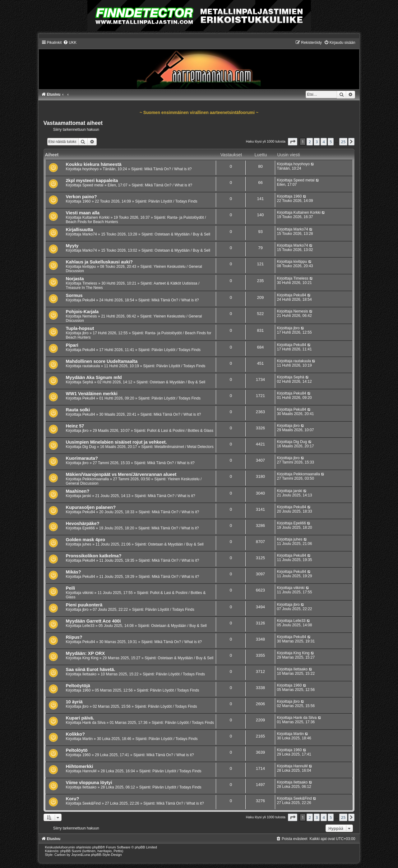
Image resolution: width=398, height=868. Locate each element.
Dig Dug (89, 447)
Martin (88, 739)
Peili (71, 588)
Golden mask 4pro (86, 540)
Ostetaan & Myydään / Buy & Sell (182, 234)
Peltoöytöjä (78, 686)
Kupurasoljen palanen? (91, 507)
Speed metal (93, 185)
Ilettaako (90, 674)
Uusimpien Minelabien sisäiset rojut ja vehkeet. (116, 442)
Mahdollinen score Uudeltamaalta (102, 361)
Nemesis (90, 316)
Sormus (74, 295)
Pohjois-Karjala (82, 312)
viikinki (88, 593)
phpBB (97, 847)
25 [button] (343, 142)
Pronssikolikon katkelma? (94, 556)
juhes (87, 544)
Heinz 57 (75, 426)
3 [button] (317, 142)
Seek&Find (92, 803)
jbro (86, 333)
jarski (87, 496)
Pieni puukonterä (84, 605)
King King (90, 658)
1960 (87, 201)
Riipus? (74, 637)
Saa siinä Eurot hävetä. (91, 669)
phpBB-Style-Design (106, 855)
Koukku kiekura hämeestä (94, 164)
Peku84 (89, 300)
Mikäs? (74, 572)
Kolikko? (75, 734)
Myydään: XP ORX (86, 653)
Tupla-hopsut (80, 328)
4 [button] (324, 142)
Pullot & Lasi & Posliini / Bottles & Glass (180, 431)
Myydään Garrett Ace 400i (93, 621)
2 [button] (310, 142)
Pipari (72, 345)
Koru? (73, 799)
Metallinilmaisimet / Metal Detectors (184, 447)
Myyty (72, 246)
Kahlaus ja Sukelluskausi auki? (99, 262)
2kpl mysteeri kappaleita (92, 180)
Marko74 (90, 234)
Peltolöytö (77, 750)
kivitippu (89, 267)
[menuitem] (70, 43)
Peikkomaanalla (96, 479)
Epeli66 (89, 528)
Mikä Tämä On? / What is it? (168, 169)
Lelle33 (88, 626)
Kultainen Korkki (96, 217)
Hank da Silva (94, 723)
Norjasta (75, 279)
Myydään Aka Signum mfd (94, 377)
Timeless (90, 283)
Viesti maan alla (83, 213)
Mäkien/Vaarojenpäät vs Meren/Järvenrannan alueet (121, 474)
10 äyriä (74, 702)
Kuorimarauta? (82, 458)
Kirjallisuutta (80, 230)
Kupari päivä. (80, 718)
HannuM (90, 771)
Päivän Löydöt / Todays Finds (173, 201)
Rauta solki (78, 410)
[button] (293, 142)
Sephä (88, 382)
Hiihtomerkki (80, 766)
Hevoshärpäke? (83, 523)
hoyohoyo (90, 169)
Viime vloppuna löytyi (89, 783)
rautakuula (91, 366)
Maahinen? (78, 491)
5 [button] (331, 142)
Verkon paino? (81, 197)
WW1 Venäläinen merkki (92, 394)
